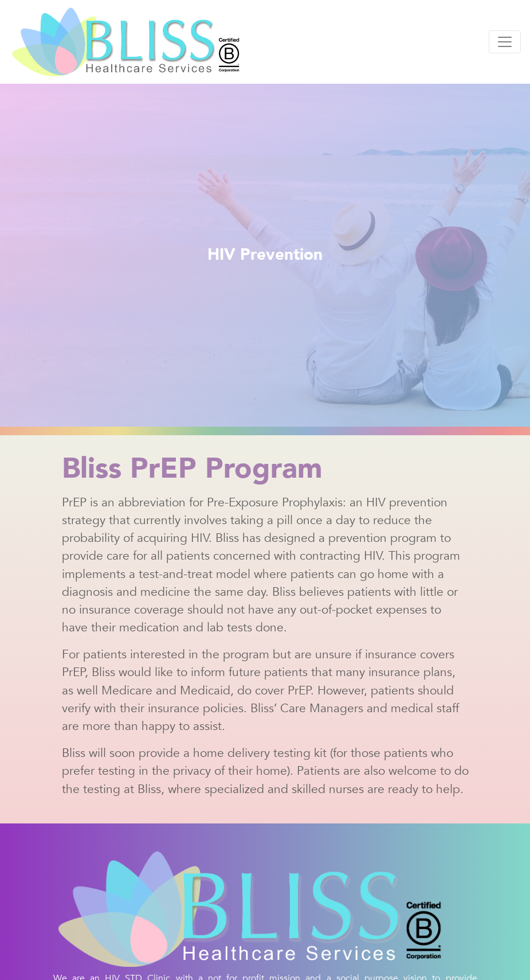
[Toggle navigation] (505, 42)
